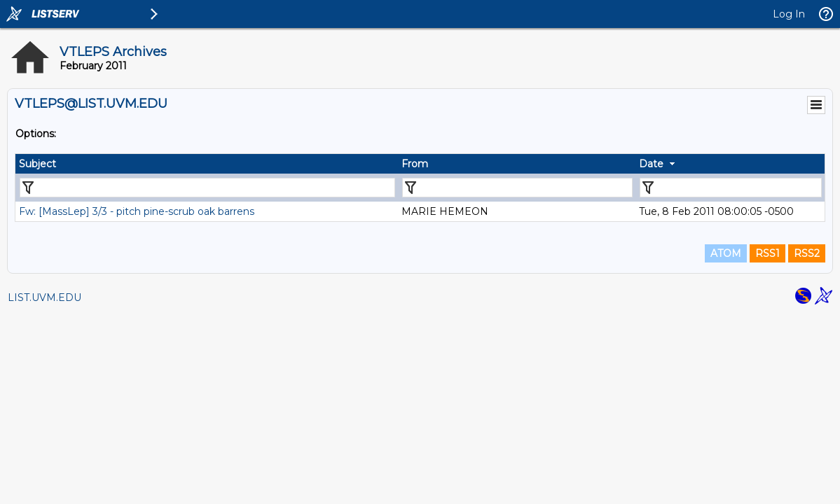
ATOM (726, 253)
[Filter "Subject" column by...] (207, 188)
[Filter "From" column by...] (517, 188)
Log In (789, 14)
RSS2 (807, 253)
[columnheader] (207, 164)
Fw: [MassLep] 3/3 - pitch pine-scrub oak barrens (137, 211)
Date (651, 164)
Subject (37, 164)
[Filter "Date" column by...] (731, 188)
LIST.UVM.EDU (44, 297)
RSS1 (767, 253)
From (415, 164)
